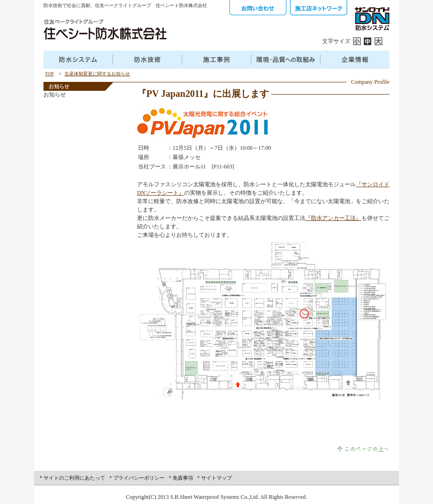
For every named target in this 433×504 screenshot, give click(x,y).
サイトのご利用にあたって (74, 478)
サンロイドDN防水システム (372, 19)
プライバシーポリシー (139, 478)
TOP (49, 74)
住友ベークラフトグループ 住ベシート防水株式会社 (105, 29)
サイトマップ (216, 478)
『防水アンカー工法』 (333, 218)
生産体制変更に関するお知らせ (97, 74)
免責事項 (183, 478)
